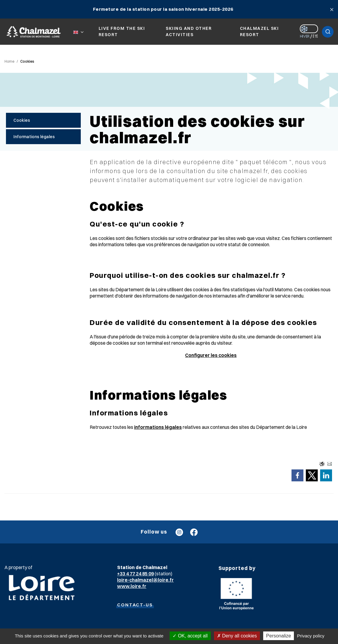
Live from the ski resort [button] (122, 31)
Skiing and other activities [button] (189, 31)
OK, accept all (190, 636)
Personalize (279, 636)
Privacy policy (311, 636)
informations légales (158, 427)
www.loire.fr (132, 586)
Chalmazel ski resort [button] (259, 31)
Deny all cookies (237, 636)
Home (9, 61)
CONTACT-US (135, 605)
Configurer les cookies (211, 355)
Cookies (27, 61)
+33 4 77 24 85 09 (135, 574)
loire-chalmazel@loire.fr (145, 580)
